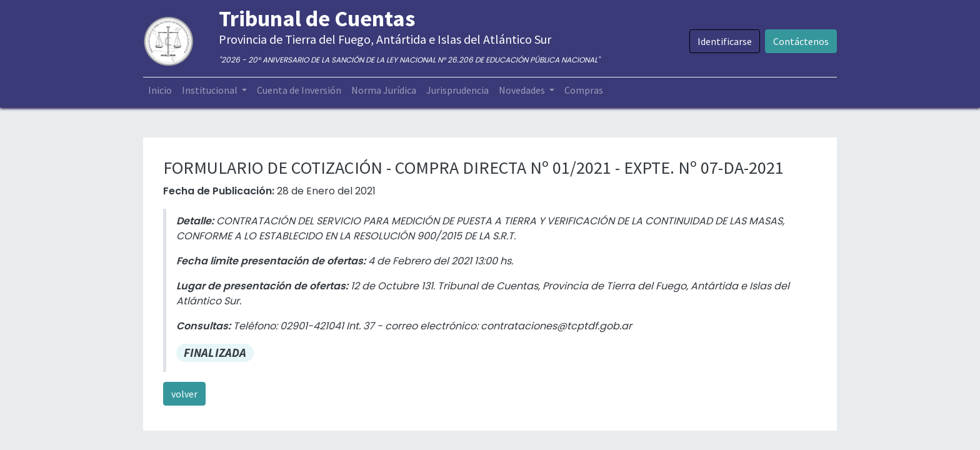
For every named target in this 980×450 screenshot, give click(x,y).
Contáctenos (801, 41)
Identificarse (725, 41)
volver (184, 394)
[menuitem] (160, 90)
